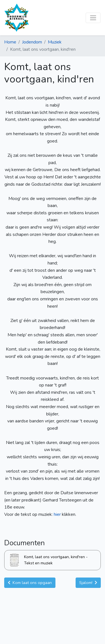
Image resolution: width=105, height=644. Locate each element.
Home (10, 42)
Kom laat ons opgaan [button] (30, 583)
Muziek (55, 42)
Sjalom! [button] (88, 583)
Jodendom (32, 42)
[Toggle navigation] (93, 18)
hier (58, 514)
